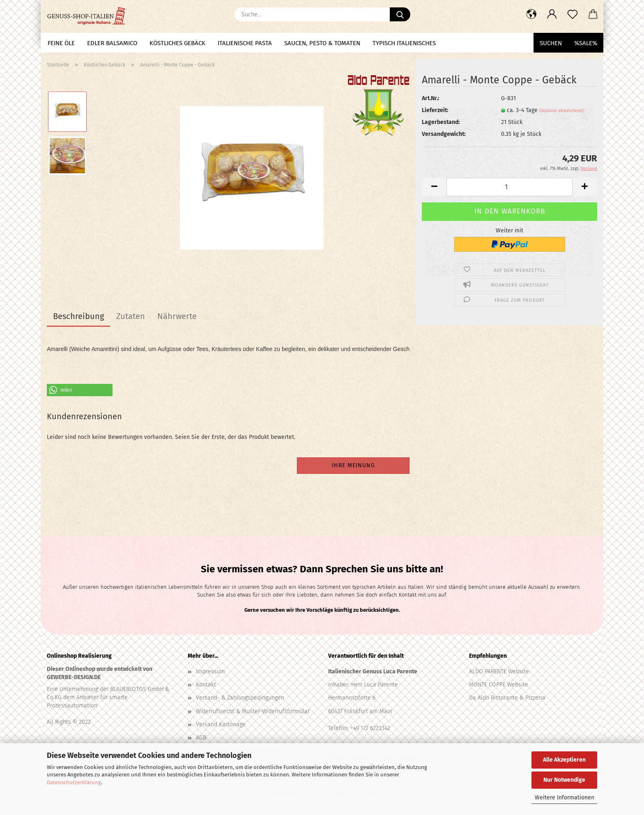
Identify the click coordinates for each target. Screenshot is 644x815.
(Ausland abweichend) (562, 111)
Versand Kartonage (221, 724)
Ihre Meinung (353, 465)
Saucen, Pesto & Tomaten (322, 43)
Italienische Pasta (245, 43)
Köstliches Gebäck (177, 43)
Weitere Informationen (565, 798)
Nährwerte (177, 316)
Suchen (551, 43)
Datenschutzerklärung (74, 782)
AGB (201, 737)
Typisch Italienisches (404, 43)
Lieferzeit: (435, 110)
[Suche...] (400, 14)
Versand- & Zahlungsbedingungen (240, 697)
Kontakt (206, 684)
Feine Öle (61, 43)
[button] (531, 14)
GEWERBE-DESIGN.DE (74, 677)
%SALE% (586, 43)
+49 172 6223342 (370, 728)
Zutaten (131, 316)
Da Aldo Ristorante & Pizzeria (507, 697)
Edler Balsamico (112, 43)
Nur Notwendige (564, 780)
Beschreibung (78, 316)
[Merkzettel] (573, 14)
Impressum (210, 671)
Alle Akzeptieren (564, 760)
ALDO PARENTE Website (499, 671)
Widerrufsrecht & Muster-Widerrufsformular (253, 711)
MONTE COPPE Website (499, 684)
